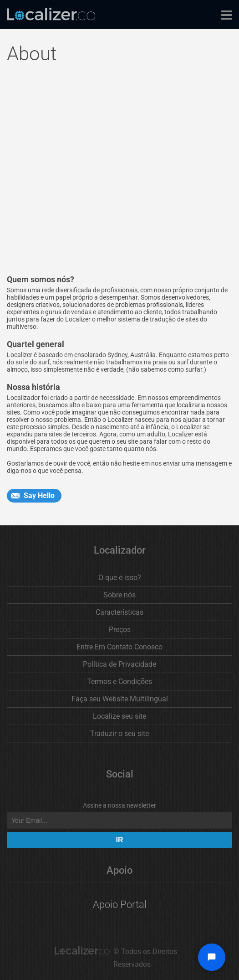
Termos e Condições (119, 682)
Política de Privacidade (119, 664)
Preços (120, 630)
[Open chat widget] (212, 957)
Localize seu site (119, 716)
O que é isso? (120, 578)
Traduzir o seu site (119, 734)
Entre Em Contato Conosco (119, 647)
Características (119, 612)
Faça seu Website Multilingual (120, 699)
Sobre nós (119, 595)
